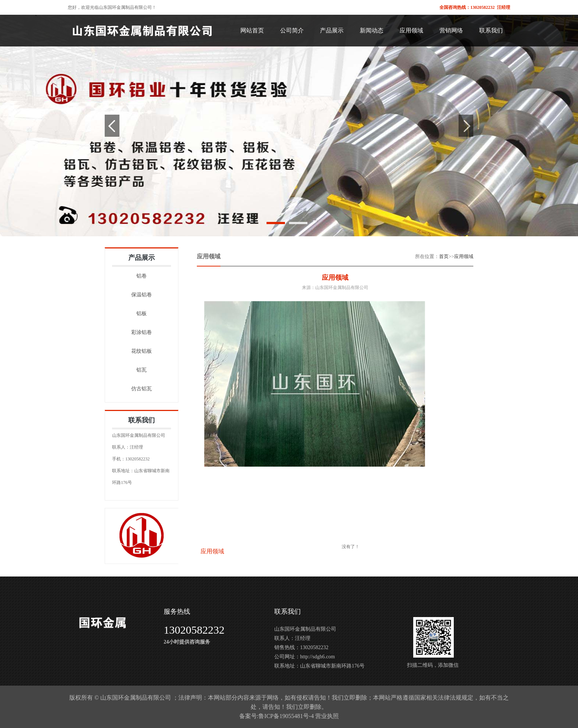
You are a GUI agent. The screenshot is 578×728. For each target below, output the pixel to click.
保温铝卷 (142, 295)
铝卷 (142, 276)
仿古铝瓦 (142, 389)
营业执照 (327, 716)
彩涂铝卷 (142, 332)
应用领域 (464, 256)
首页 (444, 256)
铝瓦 (142, 370)
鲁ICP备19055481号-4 (286, 716)
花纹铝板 (142, 351)
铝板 (142, 314)
